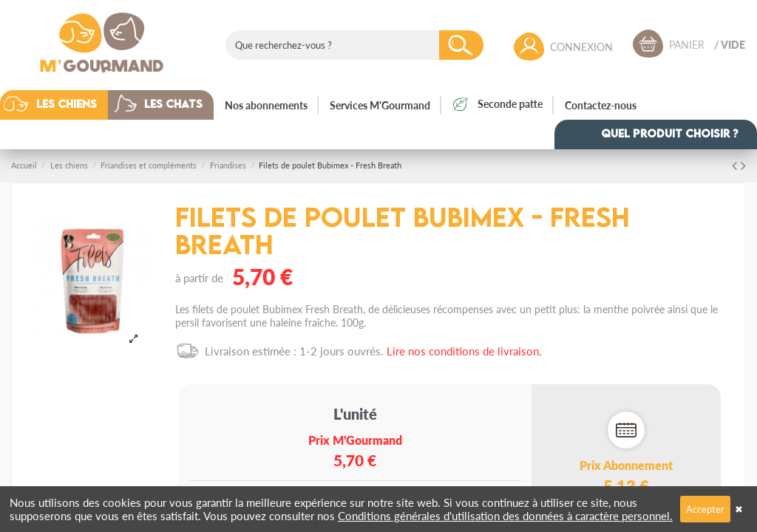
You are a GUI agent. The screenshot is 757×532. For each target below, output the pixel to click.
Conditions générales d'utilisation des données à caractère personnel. (505, 515)
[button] (65, 105)
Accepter (705, 509)
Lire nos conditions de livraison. (464, 351)
